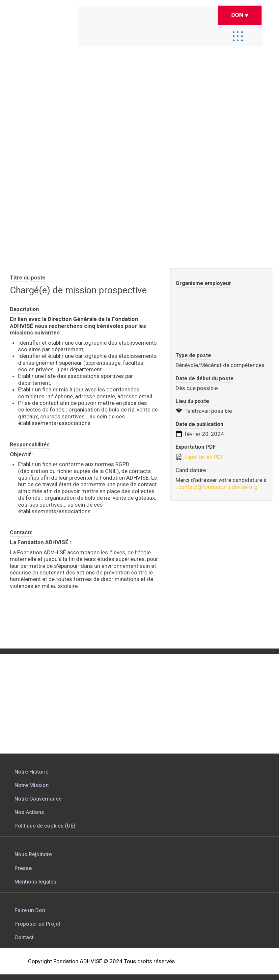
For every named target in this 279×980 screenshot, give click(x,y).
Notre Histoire (31, 772)
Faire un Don (30, 910)
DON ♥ (240, 15)
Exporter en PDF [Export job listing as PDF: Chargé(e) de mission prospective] (200, 457)
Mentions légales (35, 882)
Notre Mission (32, 785)
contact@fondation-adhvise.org (218, 487)
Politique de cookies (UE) (45, 826)
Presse (23, 868)
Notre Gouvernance (38, 799)
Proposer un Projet (37, 924)
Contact (24, 937)
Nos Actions (29, 812)
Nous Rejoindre (33, 854)
